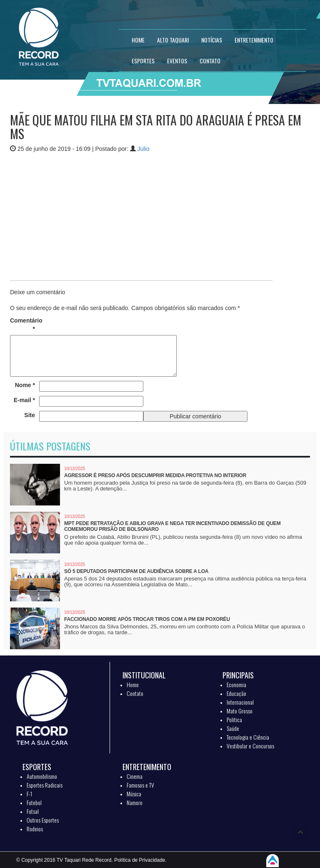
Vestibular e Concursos (250, 746)
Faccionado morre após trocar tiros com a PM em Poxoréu (147, 619)
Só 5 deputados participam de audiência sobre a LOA (136, 571)
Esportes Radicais (45, 785)
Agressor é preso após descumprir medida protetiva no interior (155, 475)
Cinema (135, 776)
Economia (236, 684)
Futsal (33, 811)
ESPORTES (143, 61)
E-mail (24, 400)
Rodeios (35, 829)
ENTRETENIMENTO (254, 40)
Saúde (233, 728)
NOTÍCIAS (212, 40)
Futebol (34, 802)
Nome (25, 385)
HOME (138, 40)
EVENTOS (177, 61)
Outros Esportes (43, 820)
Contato (135, 693)
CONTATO (210, 61)
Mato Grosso (240, 711)
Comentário (22, 325)
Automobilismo (42, 776)
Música (134, 794)
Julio (144, 149)
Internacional (240, 702)
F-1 (29, 794)
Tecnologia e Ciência (248, 737)
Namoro (135, 802)
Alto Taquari (173, 40)
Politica (234, 719)
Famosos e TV (140, 785)
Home (133, 684)
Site (30, 415)
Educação (236, 693)
